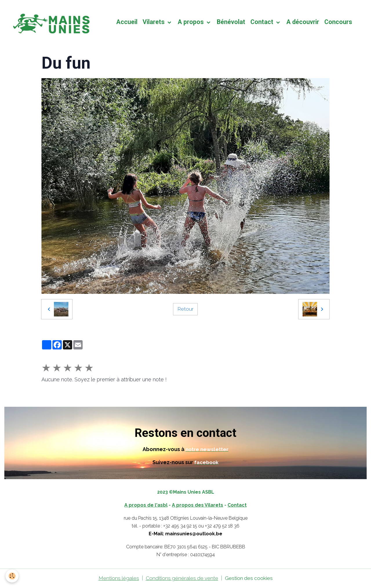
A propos (193, 22)
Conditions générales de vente (181, 579)
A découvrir (304, 22)
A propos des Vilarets (198, 506)
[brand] (52, 23)
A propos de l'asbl (146, 506)
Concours (339, 22)
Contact (264, 22)
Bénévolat (232, 22)
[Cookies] (12, 576)
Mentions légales (117, 579)
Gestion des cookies (250, 579)
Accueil (128, 22)
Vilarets (156, 22)
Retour (185, 310)
